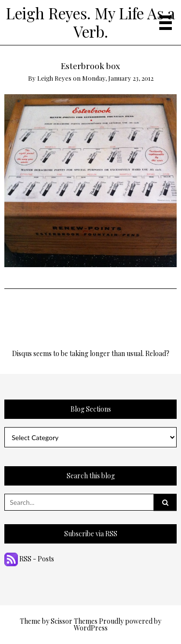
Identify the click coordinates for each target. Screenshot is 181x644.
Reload (156, 353)
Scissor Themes (74, 621)
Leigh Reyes (54, 78)
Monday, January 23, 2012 (118, 78)
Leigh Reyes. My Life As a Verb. (90, 22)
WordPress (91, 628)
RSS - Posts (29, 559)
